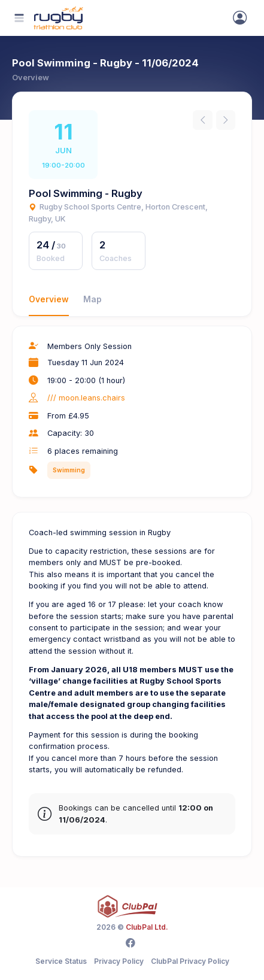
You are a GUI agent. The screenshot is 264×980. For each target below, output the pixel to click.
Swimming (69, 470)
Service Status (61, 961)
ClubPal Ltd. (147, 927)
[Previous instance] (202, 120)
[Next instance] (226, 120)
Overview (49, 299)
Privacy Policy (119, 961)
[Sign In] (240, 18)
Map (92, 299)
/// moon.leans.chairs (86, 398)
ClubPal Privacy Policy (190, 961)
